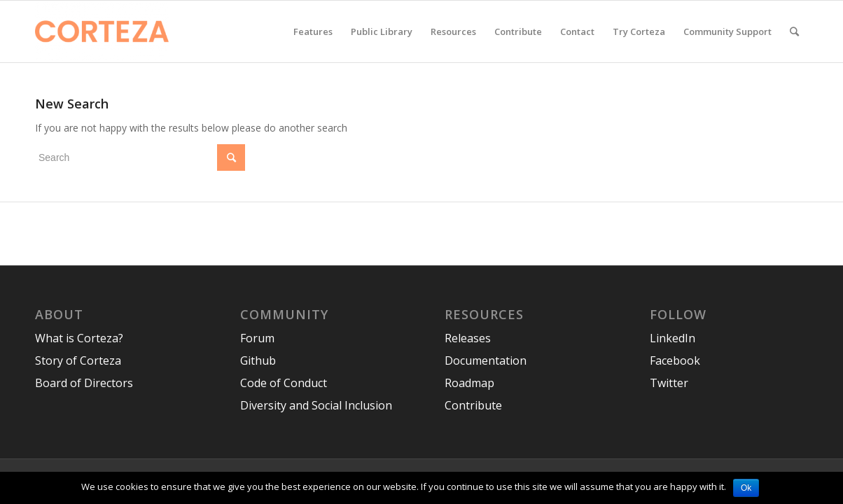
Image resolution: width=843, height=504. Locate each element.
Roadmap (469, 383)
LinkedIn (673, 338)
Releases (468, 338)
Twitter (669, 383)
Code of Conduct (284, 383)
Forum (257, 338)
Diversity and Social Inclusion (316, 405)
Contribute (473, 405)
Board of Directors (84, 383)
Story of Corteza (78, 360)
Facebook (675, 360)
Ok (746, 488)
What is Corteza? (79, 338)
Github (258, 360)
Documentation (486, 360)
